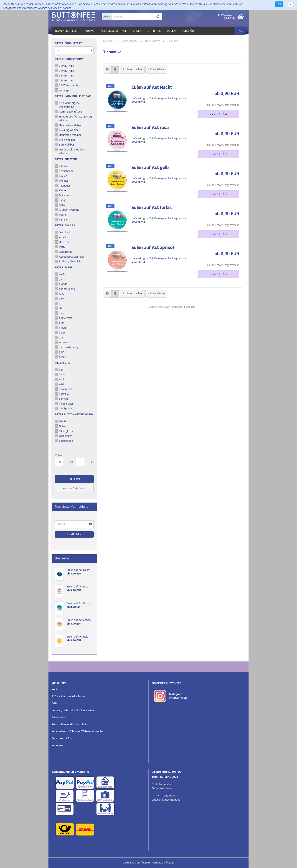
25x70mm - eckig (67, 85)
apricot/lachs (65, 289)
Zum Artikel (219, 114)
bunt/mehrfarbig (67, 347)
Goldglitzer (63, 436)
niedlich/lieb (64, 404)
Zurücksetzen (74, 488)
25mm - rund (65, 66)
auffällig (62, 394)
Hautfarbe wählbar (68, 135)
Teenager (62, 186)
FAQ (240, 31)
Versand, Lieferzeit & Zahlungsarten (73, 710)
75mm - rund (65, 80)
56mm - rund (65, 75)
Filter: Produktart (68, 43)
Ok (279, 4)
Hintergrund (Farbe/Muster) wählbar (73, 118)
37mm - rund (65, 71)
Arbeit (61, 237)
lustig (60, 374)
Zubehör (188, 31)
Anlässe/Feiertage (114, 31)
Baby (60, 205)
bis (71, 462)
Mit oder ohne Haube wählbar (69, 151)
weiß (60, 274)
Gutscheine (58, 717)
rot (59, 303)
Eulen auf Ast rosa (150, 127)
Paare (60, 215)
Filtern (74, 479)
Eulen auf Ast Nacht (152, 87)
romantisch (64, 389)
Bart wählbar (64, 144)
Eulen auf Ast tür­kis (152, 207)
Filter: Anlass (65, 225)
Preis (59, 455)
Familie (61, 220)
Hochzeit (62, 242)
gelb (60, 279)
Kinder (61, 190)
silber (60, 357)
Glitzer (61, 426)
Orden (137, 31)
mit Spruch (63, 408)
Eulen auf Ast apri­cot (153, 247)
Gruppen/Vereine (67, 210)
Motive (90, 31)
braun (60, 328)
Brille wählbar (65, 140)
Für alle (61, 166)
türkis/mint (64, 318)
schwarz (62, 342)
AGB (54, 703)
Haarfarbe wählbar (68, 125)
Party (60, 247)
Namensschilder (67, 31)
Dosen (171, 31)
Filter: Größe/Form (69, 59)
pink (59, 298)
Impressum (58, 745)
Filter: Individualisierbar (73, 96)
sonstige (62, 90)
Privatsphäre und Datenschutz (69, 724)
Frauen (61, 176)
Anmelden (74, 534)
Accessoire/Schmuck (70, 257)
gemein (61, 399)
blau (60, 313)
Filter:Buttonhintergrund (74, 414)
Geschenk (63, 232)
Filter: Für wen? (66, 159)
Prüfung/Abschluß (68, 261)
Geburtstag (64, 252)
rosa (60, 294)
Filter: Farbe (64, 267)
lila (59, 308)
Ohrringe (154, 31)
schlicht (62, 379)
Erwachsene (64, 171)
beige (60, 332)
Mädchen (62, 195)
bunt (60, 370)
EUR (93, 462)
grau (60, 337)
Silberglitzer (64, 431)
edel (59, 384)
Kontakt (56, 689)
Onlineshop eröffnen (135, 863)
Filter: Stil (62, 363)
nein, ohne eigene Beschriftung (67, 105)
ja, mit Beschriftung (68, 112)
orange (61, 284)
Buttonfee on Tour (62, 738)
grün (60, 323)
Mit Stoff (62, 421)
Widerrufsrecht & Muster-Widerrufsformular (77, 731)
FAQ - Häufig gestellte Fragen (69, 696)
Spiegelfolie (64, 441)
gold (60, 352)
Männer (61, 181)
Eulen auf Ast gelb (150, 167)
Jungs (61, 200)
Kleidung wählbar (67, 130)
